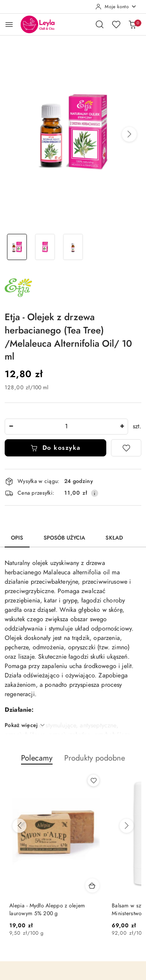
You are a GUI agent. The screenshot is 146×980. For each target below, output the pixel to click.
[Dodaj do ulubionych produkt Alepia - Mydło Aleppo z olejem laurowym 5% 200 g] (93, 780)
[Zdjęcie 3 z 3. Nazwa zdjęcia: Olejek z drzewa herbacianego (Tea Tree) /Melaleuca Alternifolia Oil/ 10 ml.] (73, 247)
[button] (129, 134)
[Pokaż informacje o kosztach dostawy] (95, 493)
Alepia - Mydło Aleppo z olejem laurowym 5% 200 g (47, 910)
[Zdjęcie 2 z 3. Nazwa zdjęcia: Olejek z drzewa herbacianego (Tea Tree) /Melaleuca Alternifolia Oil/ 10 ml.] (45, 247)
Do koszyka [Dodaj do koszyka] (55, 448)
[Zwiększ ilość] (122, 427)
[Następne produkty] (127, 826)
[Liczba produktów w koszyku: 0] (132, 24)
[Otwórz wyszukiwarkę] (100, 24)
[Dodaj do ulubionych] (126, 448)
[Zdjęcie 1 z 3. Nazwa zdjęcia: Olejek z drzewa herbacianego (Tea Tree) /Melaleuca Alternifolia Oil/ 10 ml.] (17, 247)
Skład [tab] (114, 538)
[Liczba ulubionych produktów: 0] (116, 24)
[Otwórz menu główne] (9, 24)
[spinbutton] (66, 427)
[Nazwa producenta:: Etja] (18, 287)
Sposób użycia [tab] (65, 538)
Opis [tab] (17, 538)
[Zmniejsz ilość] (11, 427)
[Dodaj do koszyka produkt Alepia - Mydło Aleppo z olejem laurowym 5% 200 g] (92, 886)
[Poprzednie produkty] (19, 826)
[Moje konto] (116, 7)
